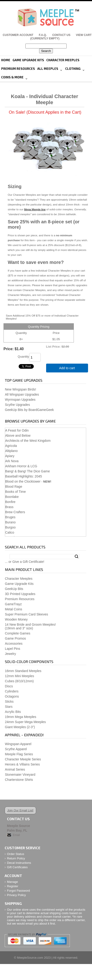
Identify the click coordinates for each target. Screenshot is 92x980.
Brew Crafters (15, 512)
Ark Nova (12, 461)
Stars (9, 707)
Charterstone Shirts (19, 780)
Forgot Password (18, 891)
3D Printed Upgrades (20, 594)
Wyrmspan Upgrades (20, 400)
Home (6, 60)
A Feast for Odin (17, 430)
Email (16, 835)
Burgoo (10, 527)
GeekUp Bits (14, 589)
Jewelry (10, 654)
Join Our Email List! (20, 810)
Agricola (11, 446)
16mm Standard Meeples (23, 671)
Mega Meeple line (35, 209)
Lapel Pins (12, 649)
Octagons (12, 696)
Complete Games (18, 633)
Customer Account (18, 35)
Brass (9, 507)
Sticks (9, 701)
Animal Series (15, 769)
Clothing (73, 69)
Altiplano (11, 451)
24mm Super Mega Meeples (25, 722)
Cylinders (12, 691)
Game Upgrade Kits (28, 60)
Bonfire (10, 502)
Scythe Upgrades (17, 405)
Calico (10, 532)
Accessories (14, 644)
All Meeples (48, 69)
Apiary (10, 456)
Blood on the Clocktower (23, 481)
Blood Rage (14, 487)
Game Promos (15, 638)
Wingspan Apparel (18, 744)
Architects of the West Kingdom (28, 441)
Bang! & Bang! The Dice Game (27, 471)
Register (13, 886)
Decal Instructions (19, 863)
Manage (12, 882)
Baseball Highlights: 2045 (24, 476)
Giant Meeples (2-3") (20, 727)
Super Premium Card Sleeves (26, 614)
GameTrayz (13, 604)
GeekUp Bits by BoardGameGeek (29, 410)
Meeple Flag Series (19, 754)
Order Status (16, 854)
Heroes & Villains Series (22, 764)
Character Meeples (63, 60)
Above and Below (18, 436)
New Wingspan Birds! (20, 389)
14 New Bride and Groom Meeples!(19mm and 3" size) (30, 626)
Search (77, 557)
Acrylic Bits (13, 712)
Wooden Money (16, 619)
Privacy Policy (16, 895)
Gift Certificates (17, 867)
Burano (10, 522)
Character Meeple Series (23, 759)
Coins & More (12, 77)
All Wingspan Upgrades (22, 394)
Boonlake (12, 497)
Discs (9, 686)
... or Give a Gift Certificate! (25, 562)
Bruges (10, 517)
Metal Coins (14, 609)
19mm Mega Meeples (21, 717)
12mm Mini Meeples (19, 676)
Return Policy (16, 858)
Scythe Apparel (16, 749)
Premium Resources (18, 69)
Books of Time (15, 492)
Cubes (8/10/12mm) (19, 681)
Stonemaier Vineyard (20, 775)
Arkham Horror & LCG (21, 466)
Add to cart (67, 368)
